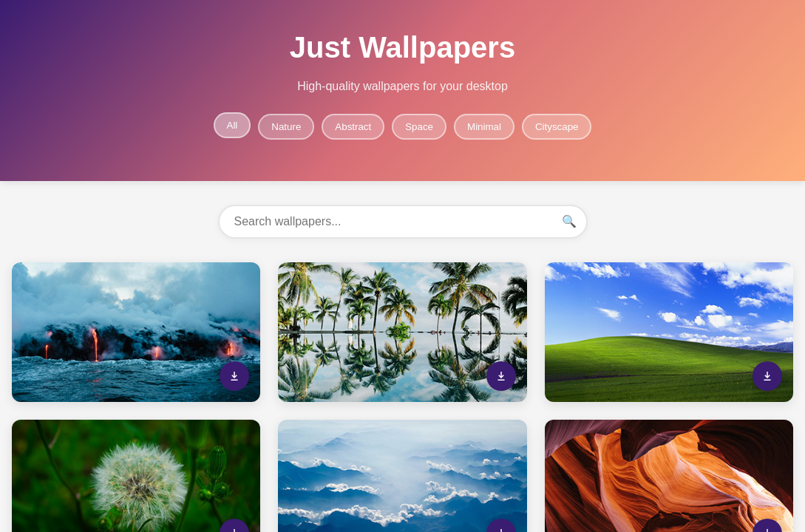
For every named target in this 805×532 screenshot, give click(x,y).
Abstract (353, 127)
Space (419, 127)
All (232, 125)
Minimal (484, 127)
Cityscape (557, 127)
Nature (286, 127)
